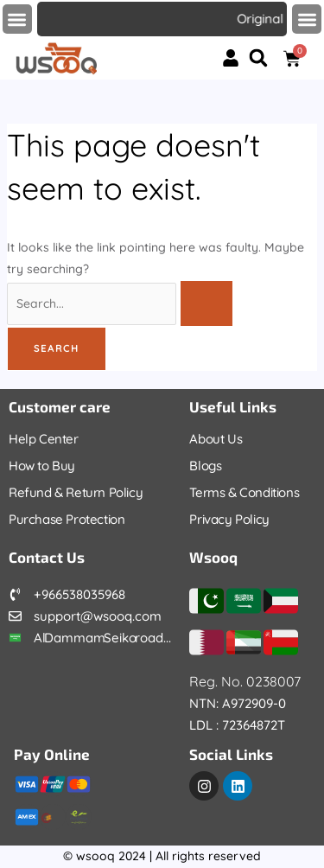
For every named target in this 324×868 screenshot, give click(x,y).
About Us (216, 439)
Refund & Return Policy (76, 492)
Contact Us (47, 557)
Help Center (44, 439)
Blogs (205, 466)
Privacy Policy (229, 519)
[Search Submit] (206, 303)
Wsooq (213, 557)
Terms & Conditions (244, 492)
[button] (18, 19)
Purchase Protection (67, 519)
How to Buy (42, 466)
